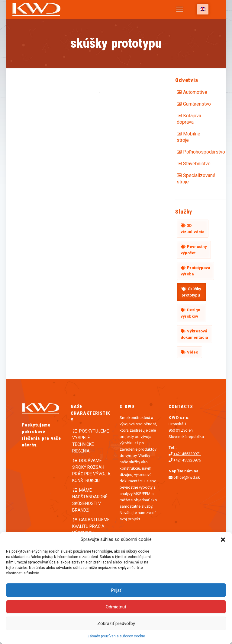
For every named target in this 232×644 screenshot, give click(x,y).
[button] (223, 540)
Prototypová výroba (195, 271)
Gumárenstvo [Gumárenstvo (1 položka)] (195, 104)
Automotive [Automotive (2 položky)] (195, 92)
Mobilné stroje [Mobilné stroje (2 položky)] (188, 137)
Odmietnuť (116, 607)
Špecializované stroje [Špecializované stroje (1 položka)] (192, 179)
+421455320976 (187, 460)
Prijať (116, 590)
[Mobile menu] (179, 9)
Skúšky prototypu (191, 292)
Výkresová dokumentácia (194, 334)
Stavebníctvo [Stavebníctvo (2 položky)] (195, 164)
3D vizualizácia (193, 229)
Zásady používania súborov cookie (116, 636)
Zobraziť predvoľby (116, 623)
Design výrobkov (190, 313)
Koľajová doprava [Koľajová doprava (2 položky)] (189, 119)
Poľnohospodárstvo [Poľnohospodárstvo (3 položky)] (195, 152)
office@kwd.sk (187, 477)
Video (193, 352)
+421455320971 (187, 454)
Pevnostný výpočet (194, 250)
